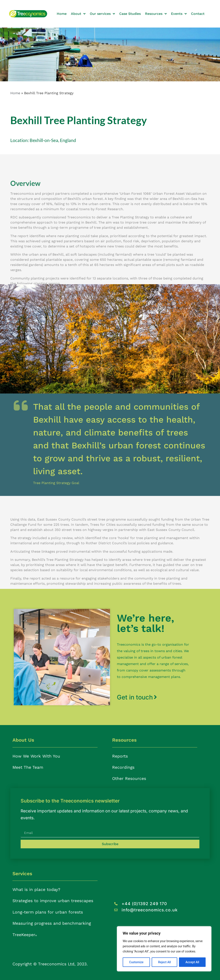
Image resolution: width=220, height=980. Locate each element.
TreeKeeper (25, 935)
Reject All (164, 962)
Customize (136, 962)
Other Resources (129, 779)
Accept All (192, 962)
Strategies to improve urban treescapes (53, 901)
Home (15, 93)
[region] (164, 949)
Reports (120, 756)
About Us (23, 740)
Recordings (123, 767)
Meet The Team (28, 767)
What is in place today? (36, 890)
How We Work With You (36, 756)
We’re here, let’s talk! (145, 623)
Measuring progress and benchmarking (52, 923)
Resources (124, 740)
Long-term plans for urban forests (48, 912)
